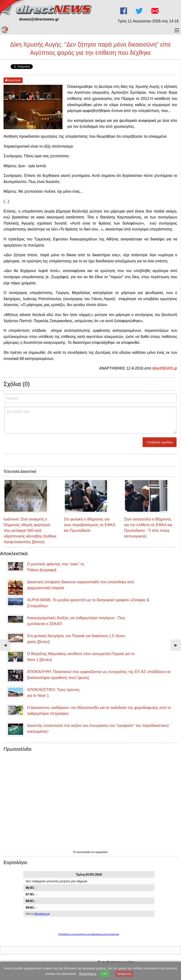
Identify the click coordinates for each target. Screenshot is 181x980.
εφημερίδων (102, 852)
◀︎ (7, 647)
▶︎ (178, 647)
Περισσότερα (88, 974)
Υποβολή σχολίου (160, 442)
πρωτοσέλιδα (84, 852)
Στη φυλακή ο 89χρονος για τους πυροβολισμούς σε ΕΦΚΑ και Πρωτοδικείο (89, 525)
